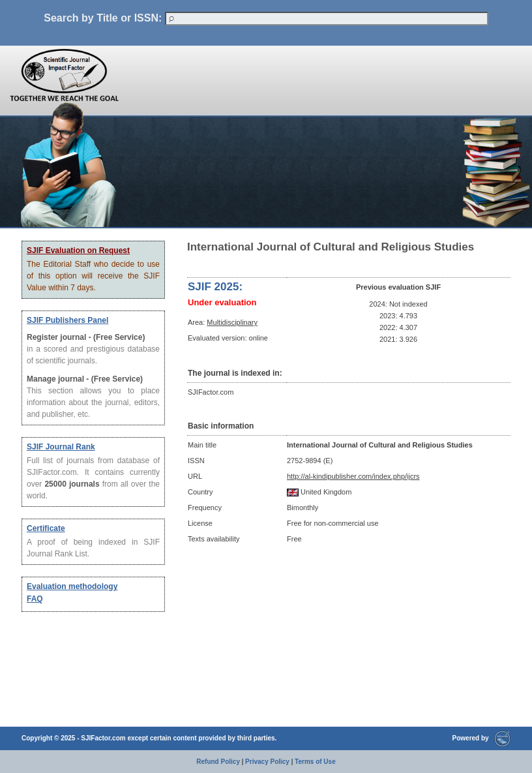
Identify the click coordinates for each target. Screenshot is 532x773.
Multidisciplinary (232, 322)
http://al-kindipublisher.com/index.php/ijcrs (353, 476)
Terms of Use (315, 762)
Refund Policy (218, 762)
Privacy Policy (267, 762)
